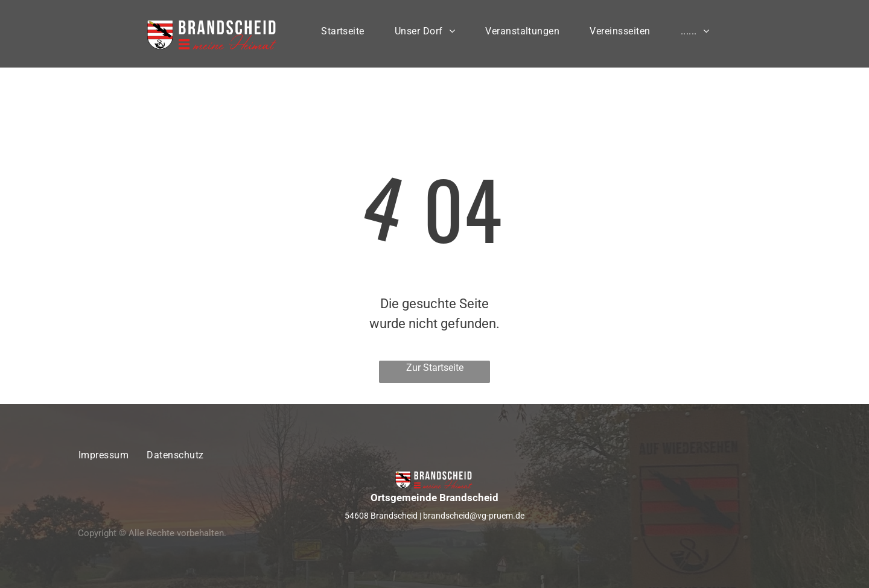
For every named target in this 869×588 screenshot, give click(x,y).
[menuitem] (343, 34)
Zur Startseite (435, 368)
